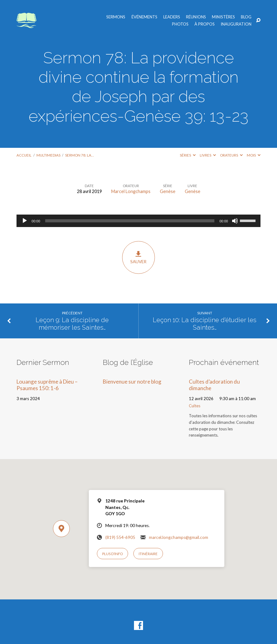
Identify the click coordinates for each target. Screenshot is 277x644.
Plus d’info (112, 554)
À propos (205, 24)
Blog (246, 17)
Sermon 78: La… (79, 155)
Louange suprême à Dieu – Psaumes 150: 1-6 (47, 385)
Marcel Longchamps (131, 191)
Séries (188, 155)
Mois (254, 155)
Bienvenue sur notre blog (132, 382)
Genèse (168, 191)
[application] (138, 221)
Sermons (116, 17)
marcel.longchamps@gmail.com (179, 537)
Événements (144, 17)
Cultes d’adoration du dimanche (214, 385)
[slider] (130, 221)
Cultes (195, 406)
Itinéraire (148, 554)
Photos (180, 24)
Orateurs (231, 155)
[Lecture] (25, 221)
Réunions (196, 17)
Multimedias (48, 155)
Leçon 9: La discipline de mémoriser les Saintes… (72, 324)
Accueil (24, 155)
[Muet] (235, 221)
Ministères (223, 17)
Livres (208, 155)
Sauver (138, 257)
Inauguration (236, 24)
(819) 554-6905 (120, 537)
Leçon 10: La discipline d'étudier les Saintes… (205, 324)
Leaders (172, 17)
